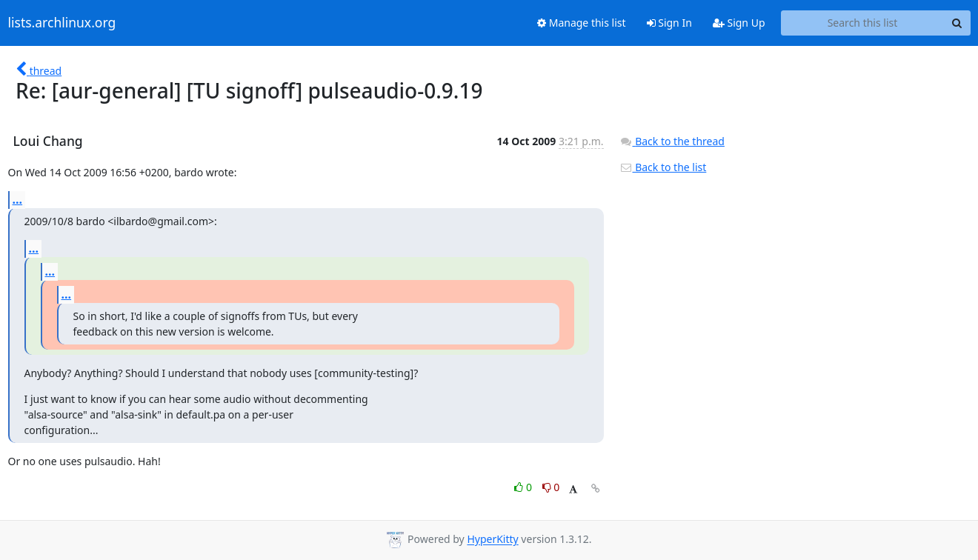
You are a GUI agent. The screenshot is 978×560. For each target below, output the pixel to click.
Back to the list (663, 167)
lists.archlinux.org (62, 23)
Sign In (669, 23)
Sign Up (739, 23)
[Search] (957, 23)
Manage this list (582, 23)
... (18, 199)
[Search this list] (863, 23)
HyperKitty (492, 540)
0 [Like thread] (524, 487)
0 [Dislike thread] (551, 487)
